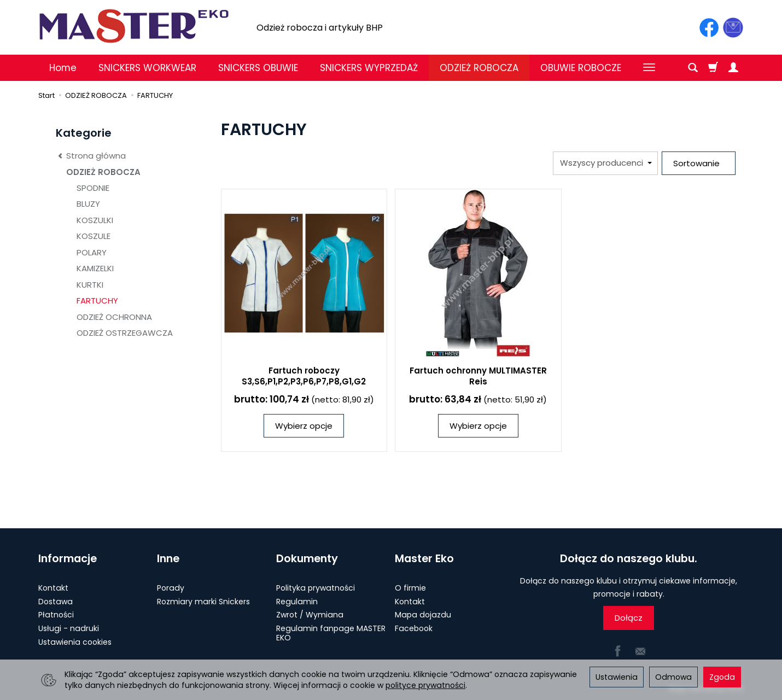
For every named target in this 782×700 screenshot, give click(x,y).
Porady (171, 588)
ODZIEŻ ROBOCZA (479, 68)
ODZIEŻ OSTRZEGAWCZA (125, 333)
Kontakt (53, 588)
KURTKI (90, 285)
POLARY (92, 252)
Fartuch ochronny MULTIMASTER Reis (478, 376)
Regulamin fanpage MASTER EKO (331, 633)
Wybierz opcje (304, 426)
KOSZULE (94, 236)
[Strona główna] (134, 26)
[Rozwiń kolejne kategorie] (649, 68)
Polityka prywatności (316, 588)
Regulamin (297, 602)
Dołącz (629, 618)
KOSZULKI (95, 220)
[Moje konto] (733, 68)
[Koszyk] (713, 68)
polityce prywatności (425, 685)
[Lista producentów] (605, 163)
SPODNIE (93, 188)
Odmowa (673, 677)
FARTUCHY (97, 301)
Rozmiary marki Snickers (203, 602)
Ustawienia (617, 677)
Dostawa (56, 602)
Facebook (414, 628)
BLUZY (88, 204)
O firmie (410, 588)
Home (63, 68)
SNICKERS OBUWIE (258, 68)
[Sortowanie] (699, 163)
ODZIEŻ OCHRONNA (114, 317)
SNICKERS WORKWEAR (147, 68)
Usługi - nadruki (69, 628)
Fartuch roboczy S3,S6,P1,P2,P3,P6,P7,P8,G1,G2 (304, 376)
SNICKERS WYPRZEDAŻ (369, 68)
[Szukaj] (693, 68)
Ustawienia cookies (75, 642)
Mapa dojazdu (423, 615)
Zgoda (722, 677)
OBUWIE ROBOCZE (581, 68)
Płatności (56, 615)
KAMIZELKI (95, 268)
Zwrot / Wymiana (310, 615)
